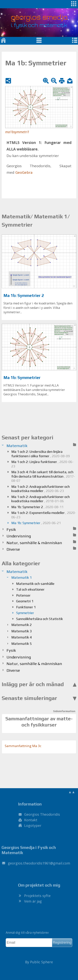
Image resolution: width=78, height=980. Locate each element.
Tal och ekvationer (30, 589)
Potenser (23, 595)
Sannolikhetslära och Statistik (39, 619)
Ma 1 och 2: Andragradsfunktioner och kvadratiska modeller (41, 489)
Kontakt (31, 820)
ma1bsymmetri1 (17, 132)
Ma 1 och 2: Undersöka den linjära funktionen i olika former (41, 454)
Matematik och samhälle (35, 584)
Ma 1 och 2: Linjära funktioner (42, 464)
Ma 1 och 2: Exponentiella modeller (44, 515)
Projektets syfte (37, 896)
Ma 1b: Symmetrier (22, 378)
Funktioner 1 (26, 607)
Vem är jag (33, 901)
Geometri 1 (25, 601)
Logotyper (33, 825)
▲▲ (72, 792)
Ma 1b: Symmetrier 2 (24, 295)
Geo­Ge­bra (24, 172)
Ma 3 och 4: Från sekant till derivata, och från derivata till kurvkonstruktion (43, 476)
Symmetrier (25, 613)
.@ (39, 863)
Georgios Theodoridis (42, 814)
